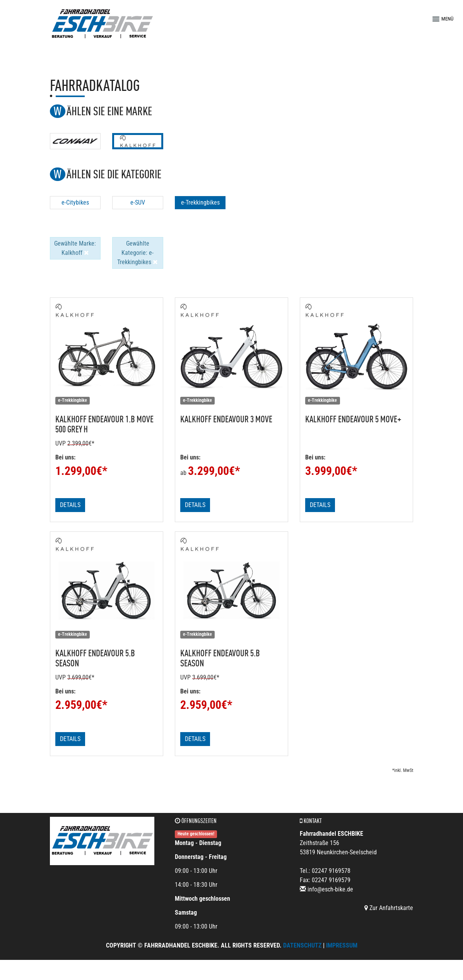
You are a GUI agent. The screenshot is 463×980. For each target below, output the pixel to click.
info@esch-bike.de (330, 889)
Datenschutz (302, 945)
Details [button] (70, 505)
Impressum (342, 945)
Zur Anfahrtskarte (389, 908)
